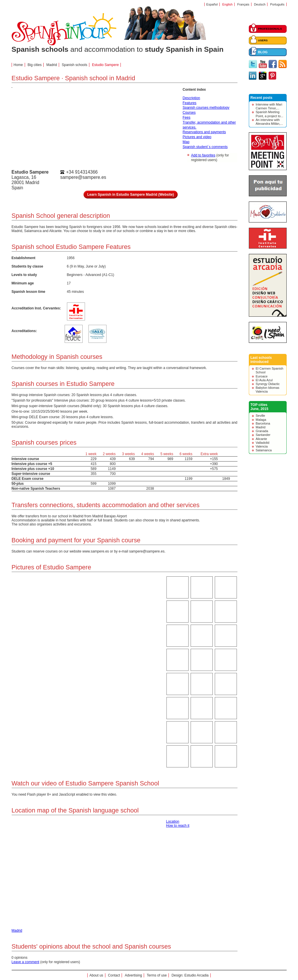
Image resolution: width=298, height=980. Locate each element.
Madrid (261, 427)
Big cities (35, 65)
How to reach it (178, 826)
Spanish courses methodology (206, 108)
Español (212, 4)
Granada (262, 431)
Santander (263, 435)
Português (277, 4)
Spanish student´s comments (205, 147)
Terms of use (157, 975)
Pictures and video (197, 137)
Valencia (262, 446)
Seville (260, 416)
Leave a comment (25, 962)
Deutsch (260, 4)
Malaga (261, 420)
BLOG (263, 52)
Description (191, 98)
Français (243, 4)
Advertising (133, 975)
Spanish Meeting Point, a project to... (270, 114)
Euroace (262, 376)
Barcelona (263, 423)
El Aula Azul (264, 380)
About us (96, 975)
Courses (189, 113)
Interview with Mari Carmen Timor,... (269, 106)
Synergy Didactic (268, 384)
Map (186, 142)
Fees (187, 117)
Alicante (261, 439)
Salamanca (264, 450)
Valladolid (263, 443)
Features (190, 103)
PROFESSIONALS (270, 29)
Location (173, 822)
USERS (263, 40)
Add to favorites (203, 155)
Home (18, 65)
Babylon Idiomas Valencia (268, 390)
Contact (114, 975)
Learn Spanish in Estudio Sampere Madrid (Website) (131, 195)
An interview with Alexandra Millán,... (269, 122)
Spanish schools (74, 65)
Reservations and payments (204, 132)
